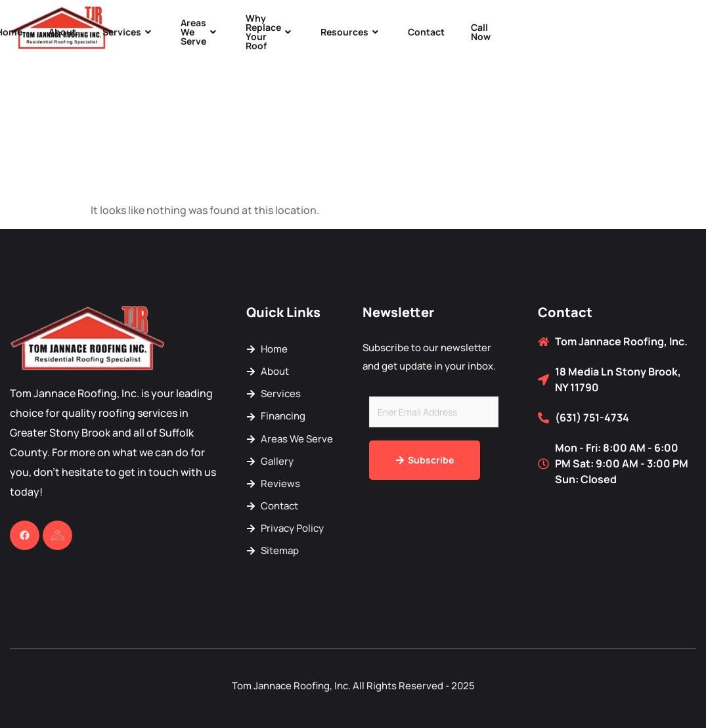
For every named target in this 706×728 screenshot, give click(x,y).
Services (128, 32)
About (62, 32)
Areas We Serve (200, 32)
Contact (426, 32)
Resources (351, 32)
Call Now (481, 32)
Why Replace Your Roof (270, 32)
